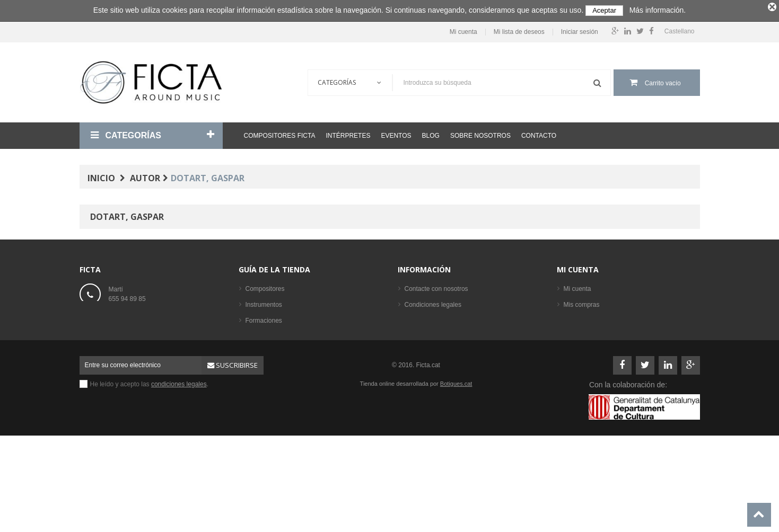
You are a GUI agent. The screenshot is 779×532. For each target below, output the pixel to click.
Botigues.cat (456, 462)
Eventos (396, 136)
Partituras (259, 352)
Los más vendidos (271, 400)
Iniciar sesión (580, 32)
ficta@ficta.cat (129, 322)
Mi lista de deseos (519, 32)
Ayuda (414, 336)
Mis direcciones (586, 321)
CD (250, 368)
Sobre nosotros (480, 136)
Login (571, 352)
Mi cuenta (463, 32)
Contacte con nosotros (436, 289)
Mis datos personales (594, 336)
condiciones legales (179, 463)
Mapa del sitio (424, 352)
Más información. (658, 10)
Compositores (265, 289)
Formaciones (264, 321)
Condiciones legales (433, 305)
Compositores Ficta (280, 136)
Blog (431, 136)
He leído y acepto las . (150, 463)
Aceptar (604, 10)
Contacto (539, 136)
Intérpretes (348, 136)
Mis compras (582, 305)
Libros (254, 336)
